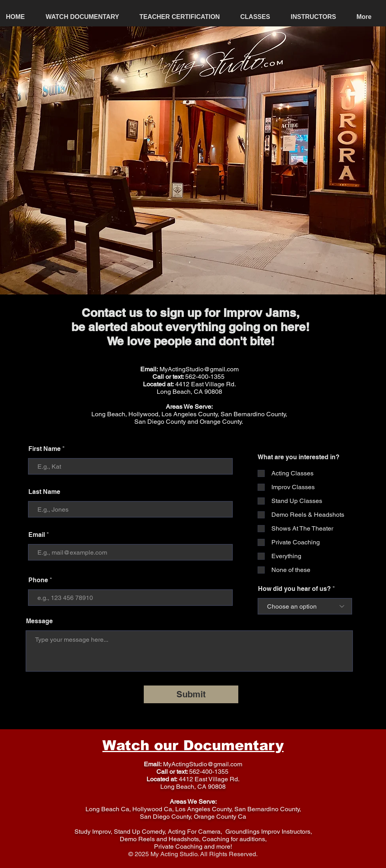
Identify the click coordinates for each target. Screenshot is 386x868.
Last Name (44, 492)
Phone (38, 580)
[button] (260, 17)
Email (37, 535)
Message (39, 621)
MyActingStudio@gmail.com (199, 369)
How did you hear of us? (294, 589)
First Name (45, 449)
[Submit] (191, 694)
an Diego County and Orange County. (192, 422)
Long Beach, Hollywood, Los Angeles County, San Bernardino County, (189, 414)
